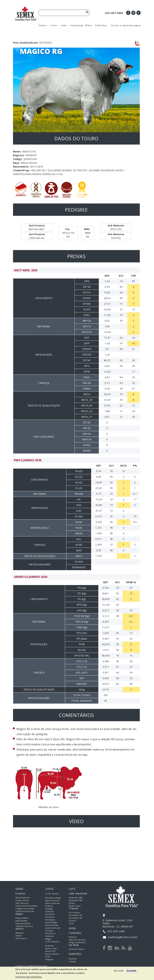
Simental (50, 936)
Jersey (72, 903)
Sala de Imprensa (77, 940)
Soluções (76, 25)
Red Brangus (51, 922)
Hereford (50, 914)
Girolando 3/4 (75, 915)
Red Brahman (52, 925)
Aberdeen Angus (53, 898)
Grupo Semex (22, 900)
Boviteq (73, 959)
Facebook (128, 13)
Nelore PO (50, 951)
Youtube (138, 13)
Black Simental (52, 903)
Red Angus (50, 920)
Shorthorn (50, 933)
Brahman (50, 946)
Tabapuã (49, 959)
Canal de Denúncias (25, 911)
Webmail (20, 933)
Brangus (49, 909)
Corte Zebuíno (52, 942)
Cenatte (72, 961)
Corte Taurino (52, 894)
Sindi (48, 957)
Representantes (23, 923)
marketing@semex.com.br (123, 937)
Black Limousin (53, 900)
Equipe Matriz (22, 918)
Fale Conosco (22, 903)
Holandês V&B (76, 898)
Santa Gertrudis (53, 928)
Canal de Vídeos (76, 949)
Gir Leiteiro (74, 912)
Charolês (50, 911)
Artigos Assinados (77, 942)
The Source (21, 938)
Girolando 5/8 (75, 918)
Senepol (49, 931)
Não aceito (119, 971)
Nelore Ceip (51, 948)
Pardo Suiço (75, 906)
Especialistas (21, 921)
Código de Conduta (25, 908)
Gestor (19, 936)
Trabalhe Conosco (24, 926)
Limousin (50, 917)
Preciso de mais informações (29, 977)
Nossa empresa (23, 898)
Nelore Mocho (52, 954)
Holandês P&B (76, 900)
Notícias (73, 937)
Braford (49, 906)
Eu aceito (132, 971)
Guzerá (72, 921)
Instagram (133, 13)
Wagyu (48, 939)
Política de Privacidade (27, 906)
